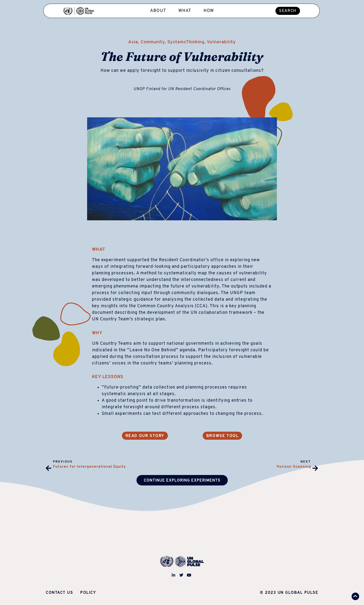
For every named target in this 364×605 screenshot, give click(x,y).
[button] (288, 11)
